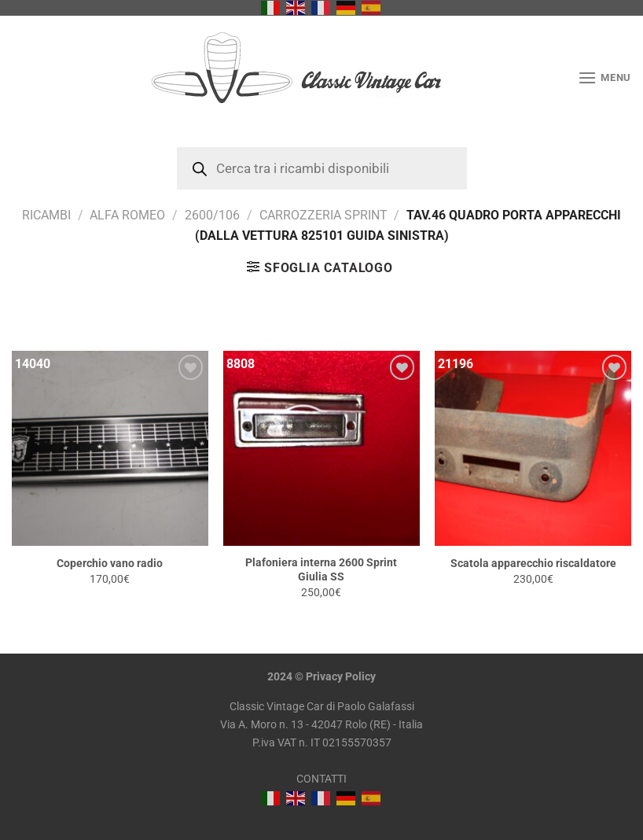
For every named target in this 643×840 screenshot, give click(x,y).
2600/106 (212, 215)
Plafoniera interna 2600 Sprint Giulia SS (321, 570)
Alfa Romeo (127, 215)
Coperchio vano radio (110, 564)
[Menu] (604, 77)
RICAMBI (46, 215)
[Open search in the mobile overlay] (322, 168)
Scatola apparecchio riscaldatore (533, 564)
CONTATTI (321, 779)
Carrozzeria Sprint (323, 215)
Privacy (324, 677)
